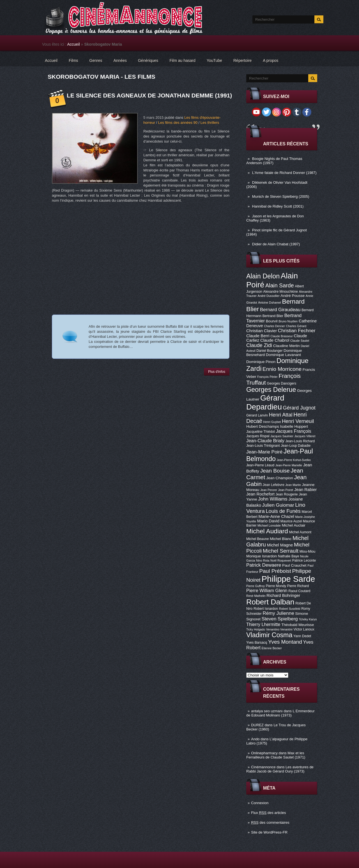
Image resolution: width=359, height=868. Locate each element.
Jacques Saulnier (282, 436)
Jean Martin (293, 485)
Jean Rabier (305, 490)
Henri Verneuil (298, 421)
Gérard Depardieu (265, 402)
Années (120, 60)
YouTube (214, 60)
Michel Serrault (281, 551)
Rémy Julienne (278, 613)
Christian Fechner (297, 331)
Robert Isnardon (266, 609)
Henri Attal (281, 415)
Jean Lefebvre (274, 485)
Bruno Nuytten (288, 321)
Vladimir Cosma (269, 635)
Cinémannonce (263, 767)
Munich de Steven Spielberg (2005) (281, 196)
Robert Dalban (270, 602)
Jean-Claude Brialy (265, 441)
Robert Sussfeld (290, 609)
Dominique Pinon (261, 362)
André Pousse (293, 296)
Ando (255, 739)
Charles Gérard (296, 326)
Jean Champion (280, 478)
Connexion (260, 803)
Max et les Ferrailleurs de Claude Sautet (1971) (276, 755)
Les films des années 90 (178, 123)
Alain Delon (263, 276)
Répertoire (242, 60)
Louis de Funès (283, 511)
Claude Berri (258, 336)
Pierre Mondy (276, 586)
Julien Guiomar (278, 505)
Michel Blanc (281, 539)
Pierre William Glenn (267, 590)
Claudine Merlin (286, 346)
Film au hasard (182, 60)
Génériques (148, 60)
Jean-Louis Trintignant (263, 446)
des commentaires (270, 822)
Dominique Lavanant (283, 355)
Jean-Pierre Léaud (260, 465)
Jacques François (293, 431)
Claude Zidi (259, 345)
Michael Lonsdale (269, 525)
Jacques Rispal (258, 436)
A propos (271, 60)
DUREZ (257, 725)
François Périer (267, 377)
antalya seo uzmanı (267, 711)
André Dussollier (269, 296)
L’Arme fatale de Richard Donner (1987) (284, 173)
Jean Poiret (286, 490)
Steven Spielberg (280, 619)
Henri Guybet (272, 422)
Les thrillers (210, 123)
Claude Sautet (300, 341)
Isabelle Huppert (294, 426)
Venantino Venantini (279, 629)
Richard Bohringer (283, 595)
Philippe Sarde (288, 579)
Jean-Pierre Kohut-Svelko (294, 460)
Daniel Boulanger (269, 351)
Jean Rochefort (260, 494)
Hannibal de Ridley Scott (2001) (278, 206)
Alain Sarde (280, 285)
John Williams (273, 499)
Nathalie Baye (289, 556)
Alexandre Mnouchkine (280, 292)
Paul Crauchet (294, 565)
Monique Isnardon (262, 556)
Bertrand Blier (273, 316)
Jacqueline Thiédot (261, 432)
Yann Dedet (302, 636)
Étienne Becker (272, 648)
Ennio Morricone (282, 369)
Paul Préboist (275, 571)
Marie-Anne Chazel (276, 516)
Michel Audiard (267, 531)
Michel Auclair (294, 525)
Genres (96, 60)
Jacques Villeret (305, 436)
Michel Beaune (257, 539)
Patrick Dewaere (264, 565)
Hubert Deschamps (263, 426)
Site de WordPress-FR (269, 832)
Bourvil (272, 321)
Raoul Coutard (299, 591)
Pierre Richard (298, 586)
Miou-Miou (308, 551)
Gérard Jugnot (299, 408)
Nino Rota (263, 560)
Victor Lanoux (304, 629)
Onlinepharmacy (264, 753)
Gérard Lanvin (257, 415)
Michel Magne (280, 545)
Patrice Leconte (304, 560)
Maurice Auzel (291, 521)
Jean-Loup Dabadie (296, 446)
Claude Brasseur (281, 336)
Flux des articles (268, 813)
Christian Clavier (262, 331)
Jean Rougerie (287, 494)
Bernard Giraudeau (280, 310)
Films (73, 60)
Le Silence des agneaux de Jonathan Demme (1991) (149, 95)
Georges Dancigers (281, 383)
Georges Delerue (271, 390)
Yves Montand (285, 642)
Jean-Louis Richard (300, 441)
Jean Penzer (269, 490)
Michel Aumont (300, 532)
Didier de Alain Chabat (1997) (276, 244)
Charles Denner (274, 326)
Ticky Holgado (256, 629)
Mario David (268, 521)
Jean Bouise (275, 471)
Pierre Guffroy (256, 586)
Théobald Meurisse (298, 625)
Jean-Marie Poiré (264, 452)
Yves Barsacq (257, 643)
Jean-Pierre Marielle (289, 465)
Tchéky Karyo (308, 619)
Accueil (74, 44)
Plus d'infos (217, 372)
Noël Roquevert (281, 560)
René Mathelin (256, 596)
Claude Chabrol (275, 340)
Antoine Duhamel (270, 302)
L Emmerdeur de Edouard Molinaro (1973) (280, 713)
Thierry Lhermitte (263, 624)
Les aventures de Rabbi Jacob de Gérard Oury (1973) (280, 769)
